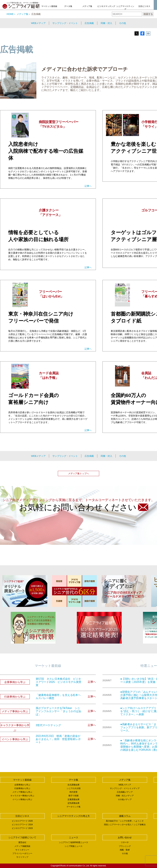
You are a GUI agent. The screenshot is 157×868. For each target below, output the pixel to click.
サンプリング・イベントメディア (125, 788)
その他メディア (125, 799)
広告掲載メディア (125, 792)
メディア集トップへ (78, 473)
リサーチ (125, 842)
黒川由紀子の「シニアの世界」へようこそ (125, 821)
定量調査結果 (74, 799)
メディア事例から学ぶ (22, 792)
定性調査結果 (74, 803)
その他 (122, 23)
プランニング (125, 846)
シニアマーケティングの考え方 (125, 9)
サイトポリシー (22, 850)
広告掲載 (89, 23)
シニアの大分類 (74, 788)
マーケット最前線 (49, 6)
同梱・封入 (106, 23)
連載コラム (125, 816)
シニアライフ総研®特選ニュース (74, 842)
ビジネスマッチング (106, 6)
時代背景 (74, 792)
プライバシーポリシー (22, 853)
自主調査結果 (74, 785)
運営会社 (22, 842)
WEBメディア (38, 23)
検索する (148, 14)
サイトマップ (22, 857)
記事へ (88, 186)
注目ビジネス (144, 6)
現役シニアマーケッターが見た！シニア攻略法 (125, 825)
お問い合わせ (125, 837)
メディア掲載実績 (22, 846)
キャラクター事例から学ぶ (22, 796)
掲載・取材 (125, 850)
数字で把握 (74, 796)
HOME (10, 14)
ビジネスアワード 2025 (22, 821)
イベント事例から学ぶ (22, 799)
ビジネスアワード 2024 (22, 825)
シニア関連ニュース (74, 846)
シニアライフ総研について (22, 837)
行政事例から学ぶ (22, 788)
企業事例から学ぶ (22, 785)
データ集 (68, 6)
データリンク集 (74, 807)
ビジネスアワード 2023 (22, 828)
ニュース (74, 837)
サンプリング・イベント (65, 23)
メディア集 (87, 6)
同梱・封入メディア (125, 796)
